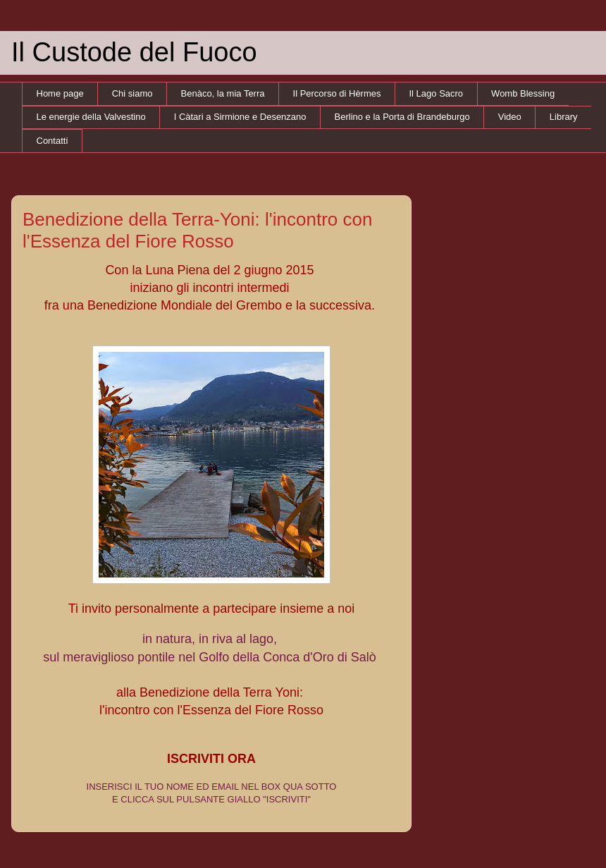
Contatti (52, 141)
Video (510, 117)
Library (564, 117)
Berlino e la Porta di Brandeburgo (402, 117)
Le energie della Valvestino (91, 117)
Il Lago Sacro (437, 93)
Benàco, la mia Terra (223, 93)
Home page (60, 93)
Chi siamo (132, 93)
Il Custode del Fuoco (134, 52)
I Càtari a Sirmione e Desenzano (240, 117)
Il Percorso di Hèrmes (337, 93)
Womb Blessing (523, 93)
